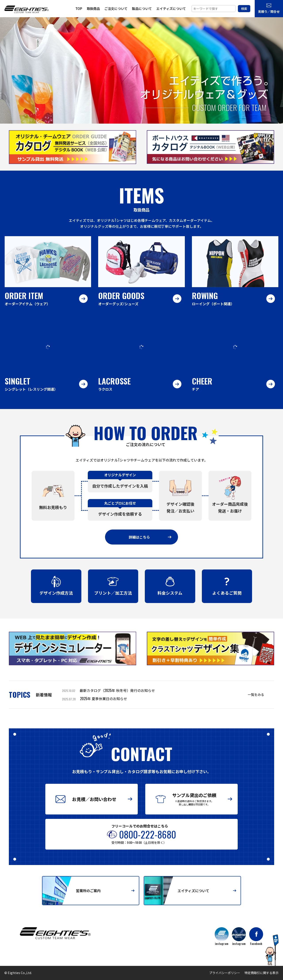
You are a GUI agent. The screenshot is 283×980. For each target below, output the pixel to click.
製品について (142, 8)
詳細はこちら (150, 537)
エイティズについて (171, 8)
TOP (79, 8)
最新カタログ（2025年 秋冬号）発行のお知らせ (117, 690)
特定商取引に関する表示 (262, 973)
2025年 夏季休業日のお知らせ (104, 699)
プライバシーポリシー (225, 973)
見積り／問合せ (269, 8)
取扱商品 (93, 8)
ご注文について (116, 8)
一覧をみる (256, 694)
